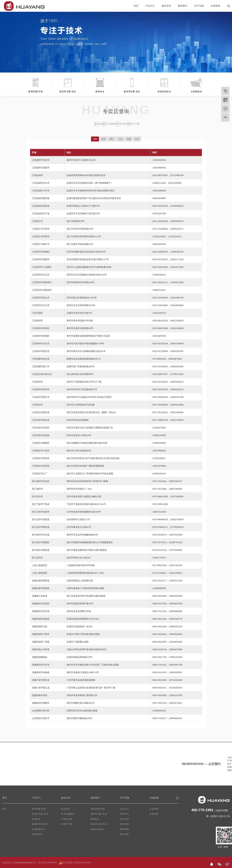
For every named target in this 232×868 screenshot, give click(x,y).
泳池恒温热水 (38, 829)
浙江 (112, 139)
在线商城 (215, 6)
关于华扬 (199, 6)
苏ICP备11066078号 (48, 863)
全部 (95, 139)
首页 (136, 6)
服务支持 (166, 6)
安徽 (129, 139)
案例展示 (183, 6)
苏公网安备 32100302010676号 (75, 863)
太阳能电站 (37, 834)
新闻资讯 (125, 829)
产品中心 (150, 6)
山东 (137, 139)
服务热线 (125, 834)
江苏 (103, 139)
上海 (120, 139)
